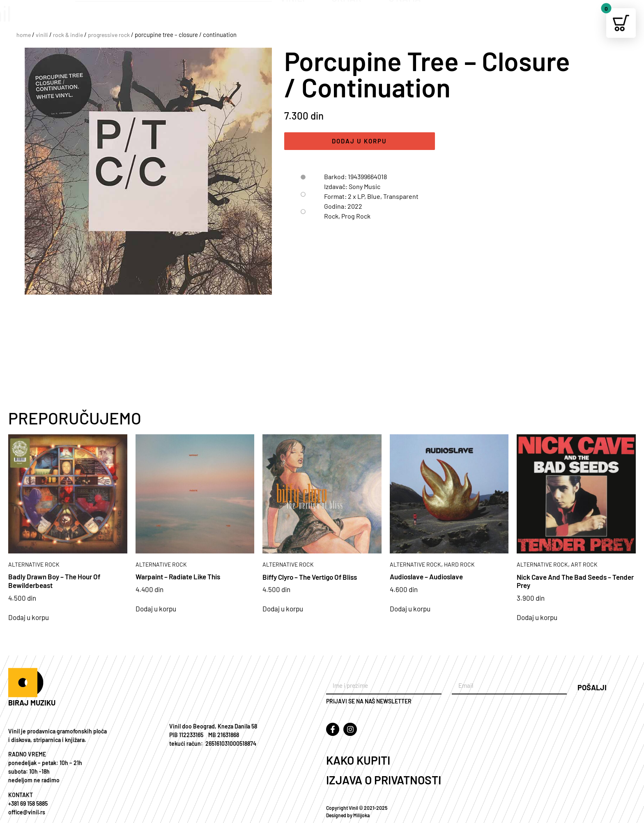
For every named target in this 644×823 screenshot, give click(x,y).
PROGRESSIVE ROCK (109, 35)
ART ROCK (584, 564)
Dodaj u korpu (359, 142)
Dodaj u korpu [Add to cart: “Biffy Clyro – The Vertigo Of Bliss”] (283, 609)
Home (24, 35)
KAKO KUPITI (358, 760)
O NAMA (410, 16)
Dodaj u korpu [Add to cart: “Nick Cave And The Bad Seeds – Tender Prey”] (537, 617)
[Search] (262, 11)
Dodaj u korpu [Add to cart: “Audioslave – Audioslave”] (410, 609)
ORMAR (352, 16)
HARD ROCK (459, 564)
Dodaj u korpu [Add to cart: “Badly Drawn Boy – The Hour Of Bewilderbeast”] (29, 617)
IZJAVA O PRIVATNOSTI (384, 780)
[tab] (302, 178)
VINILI (298, 16)
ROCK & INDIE (68, 35)
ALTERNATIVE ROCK (34, 564)
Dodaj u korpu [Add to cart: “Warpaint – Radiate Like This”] (156, 609)
